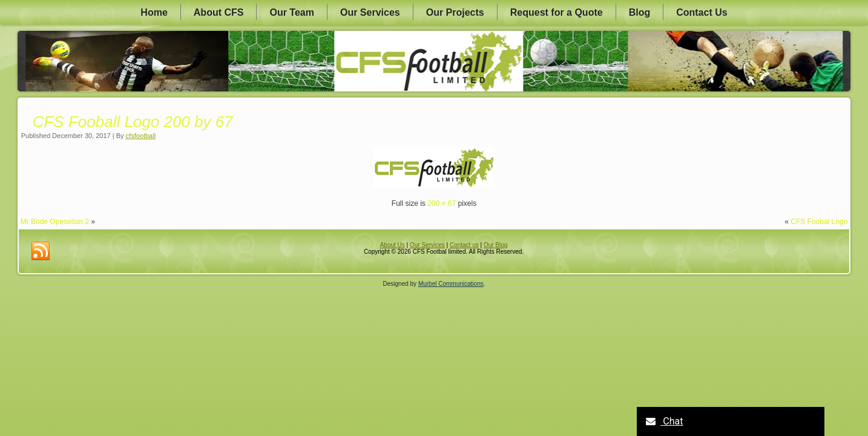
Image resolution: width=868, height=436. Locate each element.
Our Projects (455, 12)
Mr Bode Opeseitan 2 (55, 222)
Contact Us (702, 12)
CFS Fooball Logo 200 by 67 (133, 122)
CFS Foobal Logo (819, 222)
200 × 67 (442, 203)
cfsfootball (141, 136)
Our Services (370, 12)
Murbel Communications (451, 284)
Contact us (464, 245)
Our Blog (495, 245)
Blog (640, 12)
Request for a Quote (557, 12)
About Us (393, 245)
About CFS (219, 12)
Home (154, 12)
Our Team (292, 12)
